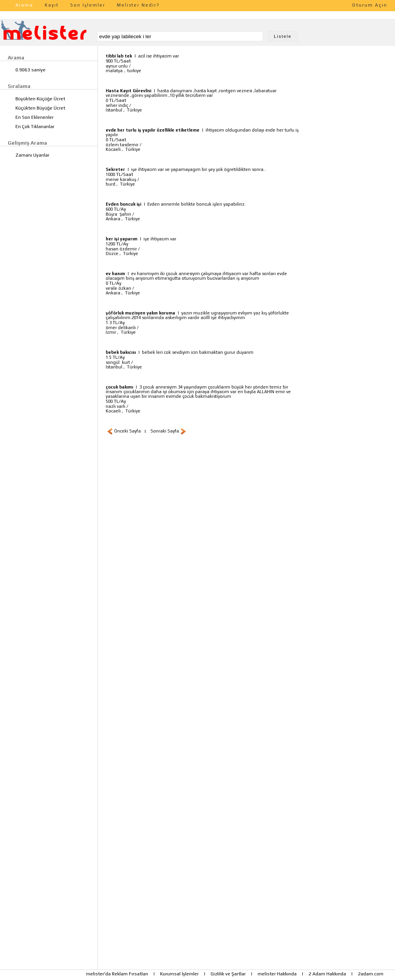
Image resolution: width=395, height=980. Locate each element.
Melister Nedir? (138, 5)
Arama (24, 5)
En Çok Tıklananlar (35, 127)
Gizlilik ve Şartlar (228, 974)
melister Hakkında (277, 974)
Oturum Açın (370, 5)
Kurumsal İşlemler (179, 974)
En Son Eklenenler (35, 117)
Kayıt (52, 5)
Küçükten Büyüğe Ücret (40, 108)
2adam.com (371, 974)
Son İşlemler (88, 5)
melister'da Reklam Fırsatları (117, 974)
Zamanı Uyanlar (32, 155)
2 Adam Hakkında (327, 974)
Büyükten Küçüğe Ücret (40, 99)
